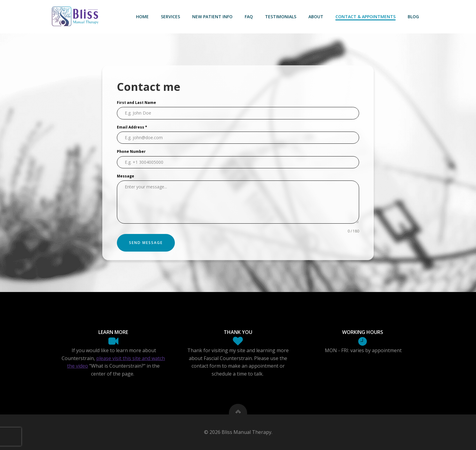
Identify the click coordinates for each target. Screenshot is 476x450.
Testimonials (281, 17)
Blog (413, 17)
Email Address (132, 127)
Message (126, 176)
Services (170, 17)
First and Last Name (136, 103)
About (316, 17)
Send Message (146, 243)
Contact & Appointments (365, 17)
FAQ (249, 17)
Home (142, 17)
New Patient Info (212, 17)
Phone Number (131, 151)
